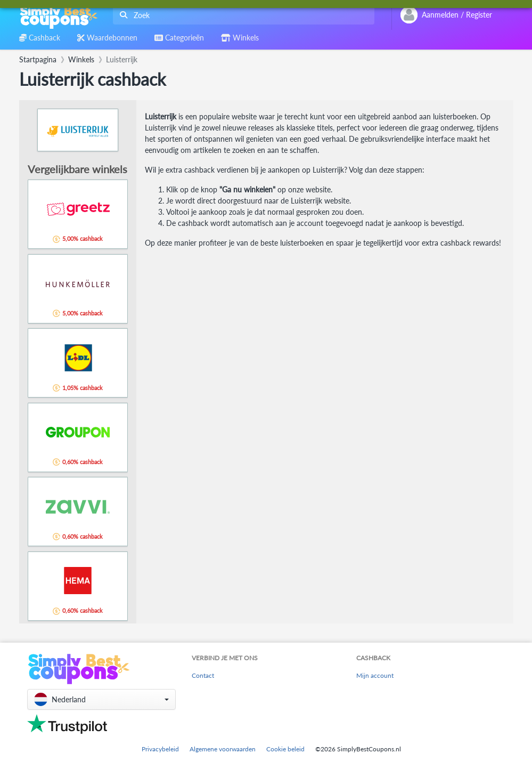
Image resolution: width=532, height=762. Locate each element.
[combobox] (242, 15)
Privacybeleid (160, 749)
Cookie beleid (285, 749)
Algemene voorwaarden (223, 749)
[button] (101, 699)
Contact (203, 675)
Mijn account (375, 675)
